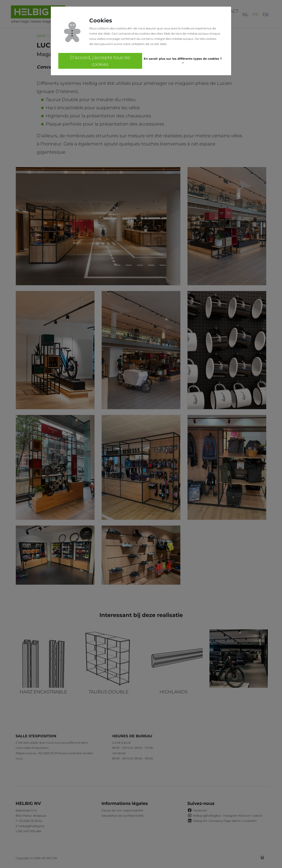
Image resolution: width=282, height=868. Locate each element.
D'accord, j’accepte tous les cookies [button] (100, 61)
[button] (183, 61)
